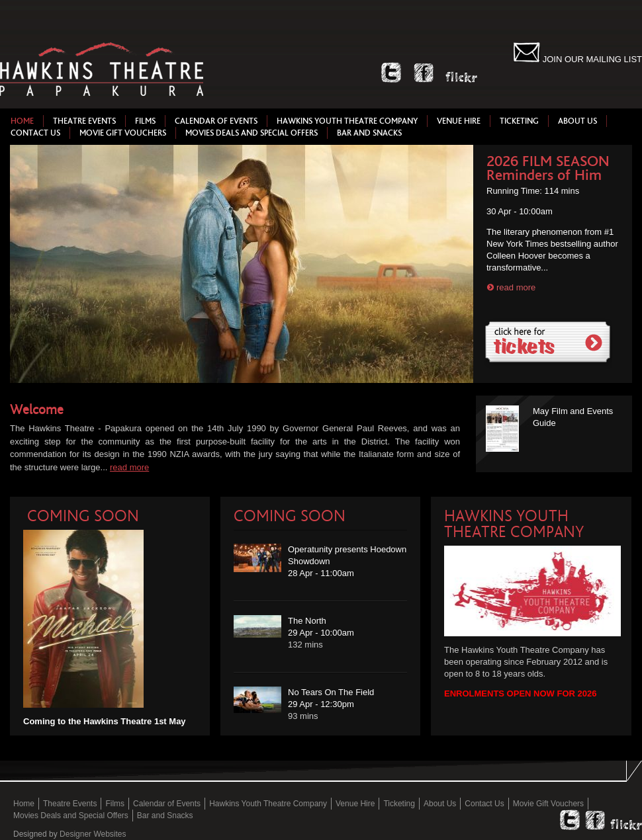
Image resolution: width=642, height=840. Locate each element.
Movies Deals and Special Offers (252, 133)
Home (22, 121)
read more (516, 287)
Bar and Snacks (369, 133)
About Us (577, 121)
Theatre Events (84, 121)
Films (145, 121)
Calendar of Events (216, 121)
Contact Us (35, 133)
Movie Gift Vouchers (123, 133)
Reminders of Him (544, 175)
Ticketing (519, 121)
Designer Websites (93, 834)
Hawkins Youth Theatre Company (347, 121)
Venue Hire (459, 121)
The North (307, 621)
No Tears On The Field (331, 692)
